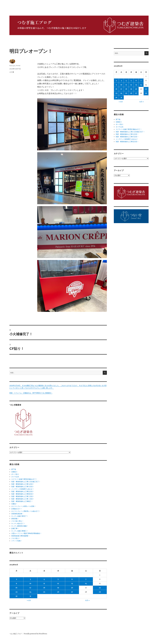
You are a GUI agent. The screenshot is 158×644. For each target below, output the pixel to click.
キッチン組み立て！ (18, 524)
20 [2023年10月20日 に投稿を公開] (72, 588)
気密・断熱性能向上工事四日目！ (23, 494)
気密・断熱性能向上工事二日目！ (23, 499)
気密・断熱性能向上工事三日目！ (23, 496)
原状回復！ (15, 519)
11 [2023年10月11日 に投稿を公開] (44, 583)
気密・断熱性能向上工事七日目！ (23, 484)
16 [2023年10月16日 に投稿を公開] (16, 588)
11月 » (87, 600)
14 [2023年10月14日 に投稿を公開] (86, 583)
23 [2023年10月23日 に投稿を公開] (16, 592)
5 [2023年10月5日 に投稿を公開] (58, 579)
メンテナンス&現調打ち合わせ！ (23, 489)
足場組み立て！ (17, 509)
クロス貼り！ (16, 538)
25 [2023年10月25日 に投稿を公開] (44, 592)
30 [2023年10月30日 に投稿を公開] (16, 596)
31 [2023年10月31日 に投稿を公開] (30, 596)
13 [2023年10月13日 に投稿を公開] (72, 583)
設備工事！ (15, 528)
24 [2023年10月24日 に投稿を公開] (30, 592)
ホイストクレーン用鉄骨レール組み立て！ (26, 511)
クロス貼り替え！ (17, 521)
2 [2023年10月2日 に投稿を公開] (16, 579)
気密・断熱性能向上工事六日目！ (23, 487)
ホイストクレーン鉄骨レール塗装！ (24, 506)
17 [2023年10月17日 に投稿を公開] (30, 588)
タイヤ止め (15, 477)
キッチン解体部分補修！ (20, 526)
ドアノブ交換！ (17, 541)
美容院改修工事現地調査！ (21, 536)
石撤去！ (14, 504)
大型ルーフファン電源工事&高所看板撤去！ (26, 533)
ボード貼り (15, 474)
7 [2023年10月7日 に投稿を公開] (86, 579)
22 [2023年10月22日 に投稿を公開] (100, 588)
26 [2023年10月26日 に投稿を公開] (58, 592)
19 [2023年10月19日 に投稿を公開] (58, 588)
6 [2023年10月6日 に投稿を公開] (72, 579)
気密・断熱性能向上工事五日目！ (23, 491)
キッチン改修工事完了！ (20, 516)
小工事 (12, 72)
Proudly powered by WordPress (35, 634)
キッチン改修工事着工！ (20, 531)
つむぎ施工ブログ (16, 634)
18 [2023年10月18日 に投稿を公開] (44, 588)
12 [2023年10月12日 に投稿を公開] (58, 583)
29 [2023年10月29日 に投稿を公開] (100, 592)
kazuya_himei (15, 65)
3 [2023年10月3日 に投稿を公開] (30, 579)
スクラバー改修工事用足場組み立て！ (24, 479)
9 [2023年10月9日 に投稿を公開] (16, 583)
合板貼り (14, 472)
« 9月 (29, 600)
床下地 (14, 469)
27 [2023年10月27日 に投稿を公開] (72, 592)
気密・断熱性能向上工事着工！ (22, 501)
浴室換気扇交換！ (17, 514)
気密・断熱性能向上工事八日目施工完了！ (26, 482)
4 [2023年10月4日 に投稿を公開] (44, 579)
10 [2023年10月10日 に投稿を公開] (30, 583)
